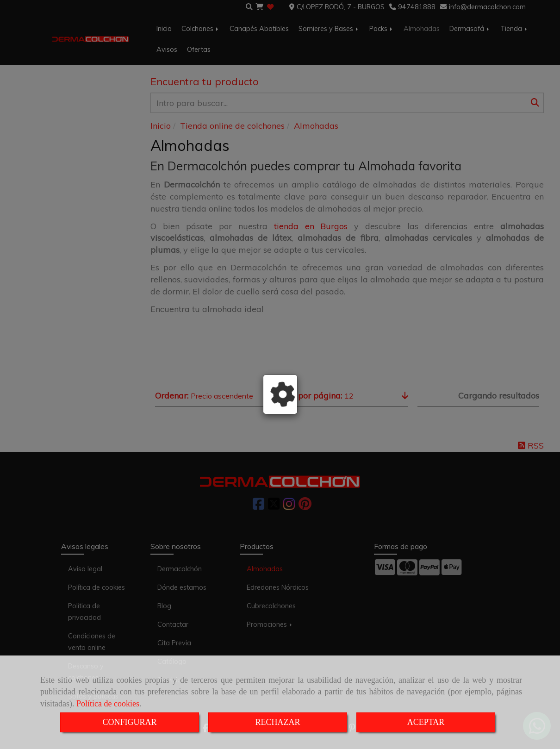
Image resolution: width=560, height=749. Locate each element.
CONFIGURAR (129, 722)
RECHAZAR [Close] (277, 722)
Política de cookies (108, 704)
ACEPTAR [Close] (426, 722)
